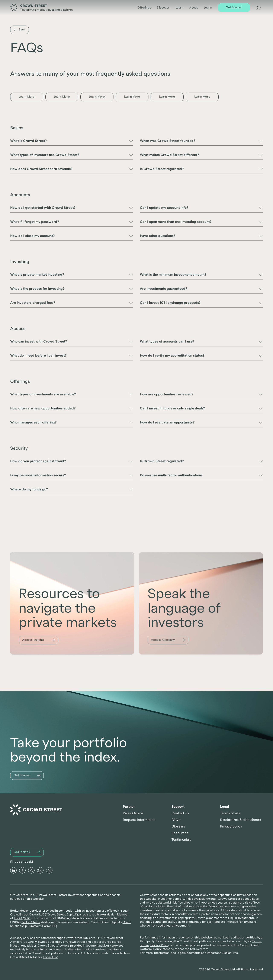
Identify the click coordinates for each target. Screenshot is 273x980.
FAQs (176, 820)
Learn (179, 8)
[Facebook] (22, 870)
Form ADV (51, 957)
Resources (180, 833)
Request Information (139, 820)
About (193, 8)
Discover (163, 8)
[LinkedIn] (13, 870)
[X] (49, 870)
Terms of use (230, 813)
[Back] (20, 30)
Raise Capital (133, 813)
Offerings (144, 8)
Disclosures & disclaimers (241, 820)
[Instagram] (31, 870)
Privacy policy (231, 826)
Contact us (180, 813)
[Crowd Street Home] (36, 810)
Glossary (178, 826)
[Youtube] (40, 870)
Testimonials (181, 840)
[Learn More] (27, 97)
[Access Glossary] (168, 643)
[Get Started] (234, 8)
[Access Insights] (38, 642)
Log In (208, 8)
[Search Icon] (258, 8)
